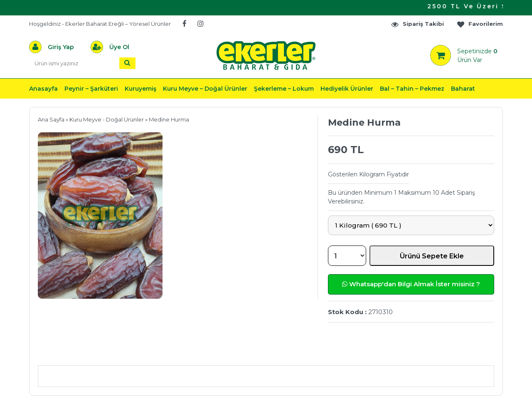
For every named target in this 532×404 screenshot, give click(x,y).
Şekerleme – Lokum (284, 89)
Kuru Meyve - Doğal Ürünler (107, 119)
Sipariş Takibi (417, 24)
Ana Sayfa (51, 119)
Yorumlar (355, 353)
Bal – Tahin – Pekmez (412, 89)
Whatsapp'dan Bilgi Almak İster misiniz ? (411, 284)
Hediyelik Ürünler (347, 89)
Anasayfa (43, 89)
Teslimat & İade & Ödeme (261, 353)
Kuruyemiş (140, 89)
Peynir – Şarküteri (91, 89)
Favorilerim (480, 24)
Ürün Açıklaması (81, 353)
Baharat (463, 89)
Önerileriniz (162, 353)
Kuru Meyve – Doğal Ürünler (205, 89)
